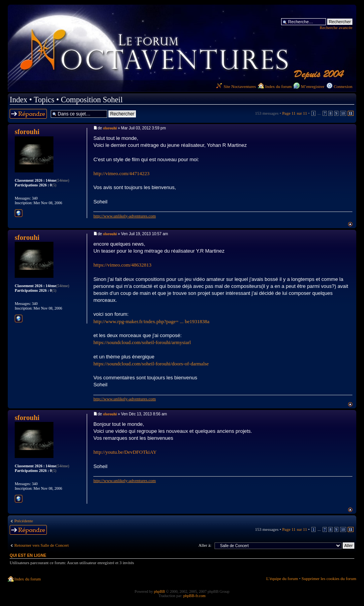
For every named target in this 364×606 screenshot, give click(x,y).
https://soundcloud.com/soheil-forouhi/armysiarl (142, 342)
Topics (44, 100)
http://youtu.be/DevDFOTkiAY (125, 452)
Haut (350, 224)
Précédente (24, 521)
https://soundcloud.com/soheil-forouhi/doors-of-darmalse (151, 364)
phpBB (160, 591)
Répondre (28, 114)
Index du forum (278, 86)
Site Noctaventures (236, 86)
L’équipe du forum (282, 578)
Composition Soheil (92, 100)
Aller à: (205, 545)
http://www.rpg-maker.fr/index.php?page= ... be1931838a (151, 321)
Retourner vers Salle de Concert (42, 545)
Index (19, 100)
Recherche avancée (336, 28)
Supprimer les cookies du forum (329, 578)
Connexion (343, 86)
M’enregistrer (312, 86)
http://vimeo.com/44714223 (121, 173)
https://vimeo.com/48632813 (122, 265)
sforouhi (110, 128)
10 (343, 113)
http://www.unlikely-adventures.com (124, 216)
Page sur (295, 113)
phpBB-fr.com (194, 596)
